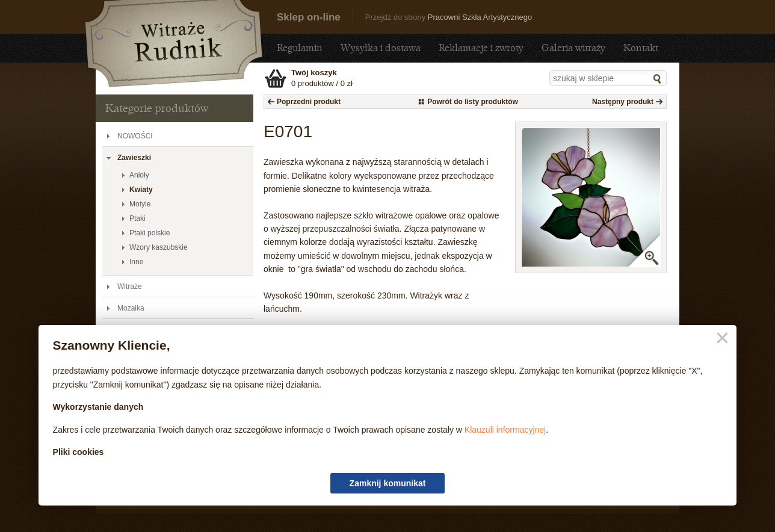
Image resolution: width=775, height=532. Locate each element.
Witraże (130, 286)
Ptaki (137, 218)
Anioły (139, 175)
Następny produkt (623, 102)
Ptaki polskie (150, 233)
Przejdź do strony (449, 17)
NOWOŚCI (135, 136)
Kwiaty (141, 190)
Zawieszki (134, 158)
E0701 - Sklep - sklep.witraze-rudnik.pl (174, 44)
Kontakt (641, 48)
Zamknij (720, 339)
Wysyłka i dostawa (381, 48)
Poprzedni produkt (309, 102)
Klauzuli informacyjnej (505, 430)
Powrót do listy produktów (473, 102)
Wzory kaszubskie (159, 247)
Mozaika (131, 308)
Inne (136, 262)
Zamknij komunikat (388, 483)
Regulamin (300, 48)
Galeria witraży (573, 48)
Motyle (140, 204)
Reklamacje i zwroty (481, 48)
